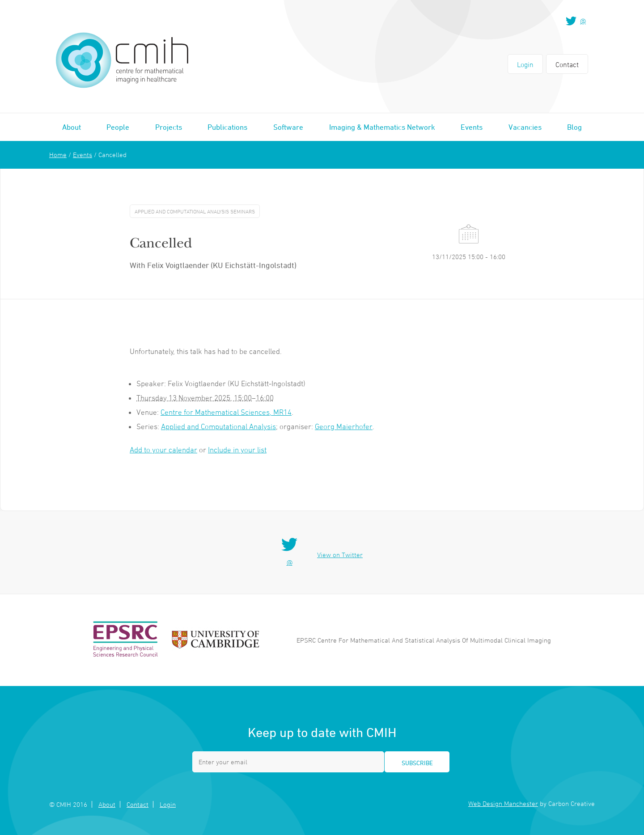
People (118, 127)
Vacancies (525, 127)
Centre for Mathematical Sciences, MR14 (226, 412)
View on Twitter (340, 555)
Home (58, 155)
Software (288, 127)
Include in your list (237, 450)
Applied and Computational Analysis (218, 426)
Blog (574, 127)
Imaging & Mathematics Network (382, 127)
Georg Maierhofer (344, 426)
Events (472, 127)
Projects (169, 127)
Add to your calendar (163, 450)
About (72, 127)
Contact (567, 64)
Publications (227, 127)
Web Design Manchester (503, 803)
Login (525, 64)
